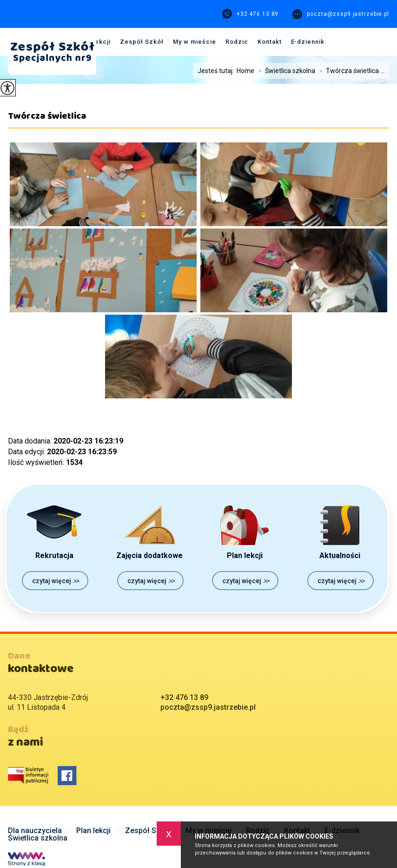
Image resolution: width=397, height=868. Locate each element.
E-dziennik (308, 42)
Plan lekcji (93, 831)
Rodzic (237, 42)
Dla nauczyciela (35, 831)
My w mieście (195, 42)
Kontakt (270, 42)
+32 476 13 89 (250, 14)
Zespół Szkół (142, 42)
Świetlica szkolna (38, 838)
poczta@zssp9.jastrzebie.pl (341, 14)
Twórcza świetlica (47, 119)
